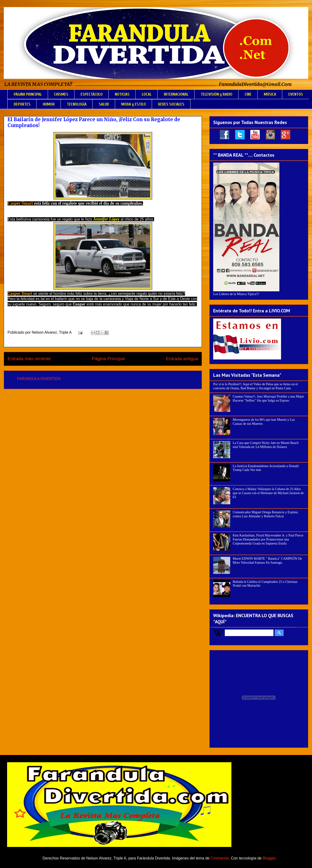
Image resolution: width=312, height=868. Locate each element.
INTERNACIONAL (176, 94)
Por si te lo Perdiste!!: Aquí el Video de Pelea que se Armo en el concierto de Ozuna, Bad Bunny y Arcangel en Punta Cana (256, 386)
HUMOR (49, 104)
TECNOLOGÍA (77, 104)
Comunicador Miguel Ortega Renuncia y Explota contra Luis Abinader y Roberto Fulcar (265, 514)
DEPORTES (22, 104)
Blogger (269, 858)
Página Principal (108, 359)
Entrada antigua (182, 359)
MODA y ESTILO (134, 104)
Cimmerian (220, 858)
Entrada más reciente (29, 359)
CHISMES (61, 94)
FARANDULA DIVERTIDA (39, 379)
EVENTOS (296, 94)
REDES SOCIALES (171, 104)
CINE (248, 94)
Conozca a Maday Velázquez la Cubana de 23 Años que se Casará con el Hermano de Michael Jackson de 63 (268, 493)
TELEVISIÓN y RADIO (217, 94)
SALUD (104, 104)
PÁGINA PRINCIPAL (28, 94)
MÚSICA (270, 94)
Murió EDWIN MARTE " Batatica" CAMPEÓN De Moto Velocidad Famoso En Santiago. (267, 561)
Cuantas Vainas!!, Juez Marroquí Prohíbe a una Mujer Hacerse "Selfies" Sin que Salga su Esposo (268, 399)
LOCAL (147, 94)
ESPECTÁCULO (92, 94)
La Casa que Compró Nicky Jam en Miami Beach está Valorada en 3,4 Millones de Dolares (266, 445)
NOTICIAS (122, 94)
